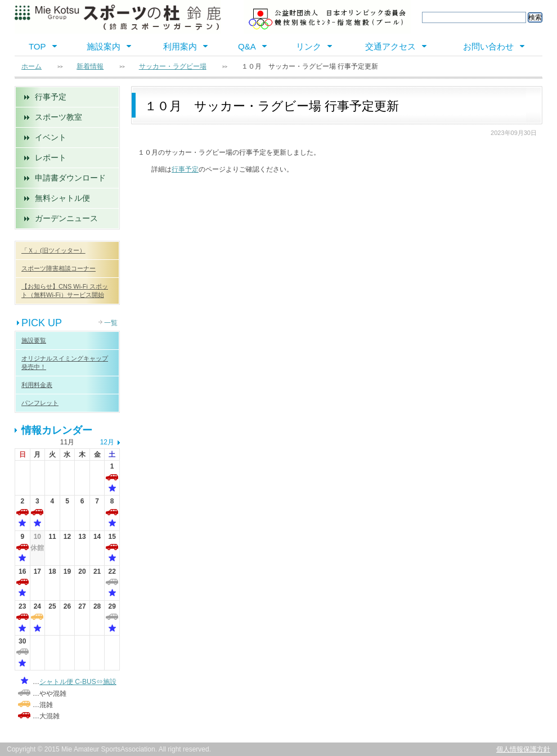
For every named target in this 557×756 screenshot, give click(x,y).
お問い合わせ (488, 46)
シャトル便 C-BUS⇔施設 (78, 682)
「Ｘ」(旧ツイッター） (53, 250)
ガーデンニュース (66, 218)
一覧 (111, 323)
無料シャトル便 (62, 198)
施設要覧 (34, 340)
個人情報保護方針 (523, 749)
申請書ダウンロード (70, 178)
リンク (309, 46)
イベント (51, 137)
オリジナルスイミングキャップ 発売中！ (65, 363)
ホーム (32, 66)
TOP (37, 46)
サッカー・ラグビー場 (173, 66)
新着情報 (90, 66)
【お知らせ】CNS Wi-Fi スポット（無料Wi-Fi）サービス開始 (65, 291)
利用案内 (180, 46)
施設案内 (104, 46)
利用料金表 (37, 385)
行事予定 (51, 97)
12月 (107, 442)
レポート (51, 157)
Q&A (247, 46)
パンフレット (40, 403)
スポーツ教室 (59, 117)
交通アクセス (390, 46)
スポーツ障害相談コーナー (59, 268)
